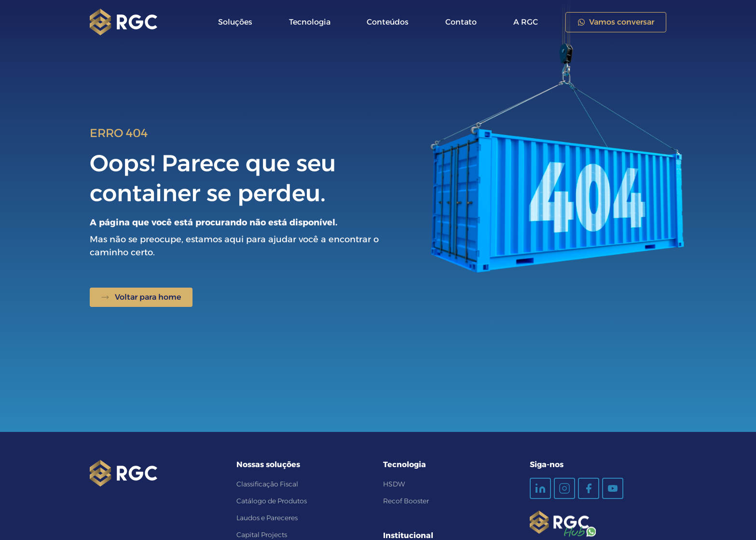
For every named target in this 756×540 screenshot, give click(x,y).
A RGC (526, 22)
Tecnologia (310, 22)
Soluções (235, 22)
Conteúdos (388, 22)
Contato (461, 22)
